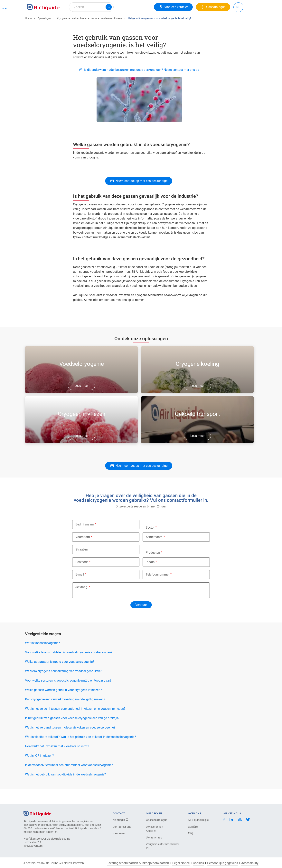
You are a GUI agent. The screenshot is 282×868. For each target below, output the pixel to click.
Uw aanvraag (154, 837)
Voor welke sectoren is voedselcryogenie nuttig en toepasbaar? (68, 695)
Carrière (116, 21)
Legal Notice (181, 863)
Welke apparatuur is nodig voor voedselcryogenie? (60, 676)
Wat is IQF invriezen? (39, 770)
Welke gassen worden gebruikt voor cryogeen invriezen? (63, 704)
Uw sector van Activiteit (155, 829)
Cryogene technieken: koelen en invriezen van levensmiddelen (89, 33)
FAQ (191, 833)
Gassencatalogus (157, 820)
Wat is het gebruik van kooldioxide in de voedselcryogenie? (66, 789)
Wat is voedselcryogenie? (42, 657)
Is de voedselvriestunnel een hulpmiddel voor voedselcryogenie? (69, 779)
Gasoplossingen (75, 21)
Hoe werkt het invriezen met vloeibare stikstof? (57, 761)
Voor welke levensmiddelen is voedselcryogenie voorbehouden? (69, 667)
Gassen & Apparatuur (43, 21)
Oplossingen (44, 33)
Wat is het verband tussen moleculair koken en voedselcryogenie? (70, 742)
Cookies (198, 863)
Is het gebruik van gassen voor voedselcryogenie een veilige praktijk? (72, 732)
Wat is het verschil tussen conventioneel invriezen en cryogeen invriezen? (75, 723)
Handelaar (119, 833)
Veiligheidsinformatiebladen (160, 846)
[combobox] (91, 7)
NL (238, 7)
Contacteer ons (122, 827)
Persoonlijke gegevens (223, 863)
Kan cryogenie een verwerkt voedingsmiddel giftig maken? (65, 714)
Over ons (99, 21)
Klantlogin (120, 820)
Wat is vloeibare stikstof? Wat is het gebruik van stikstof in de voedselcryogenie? (80, 751)
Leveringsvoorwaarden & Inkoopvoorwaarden (138, 863)
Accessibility (250, 863)
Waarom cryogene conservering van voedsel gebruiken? (63, 685)
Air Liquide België (198, 820)
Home (28, 33)
